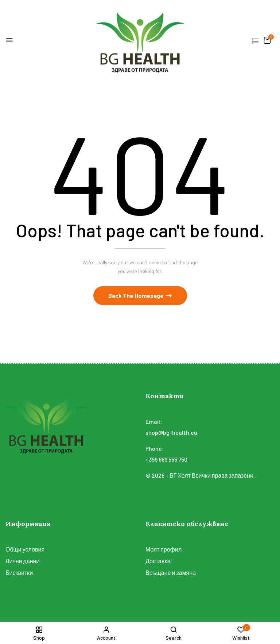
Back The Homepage (137, 296)
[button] (267, 40)
